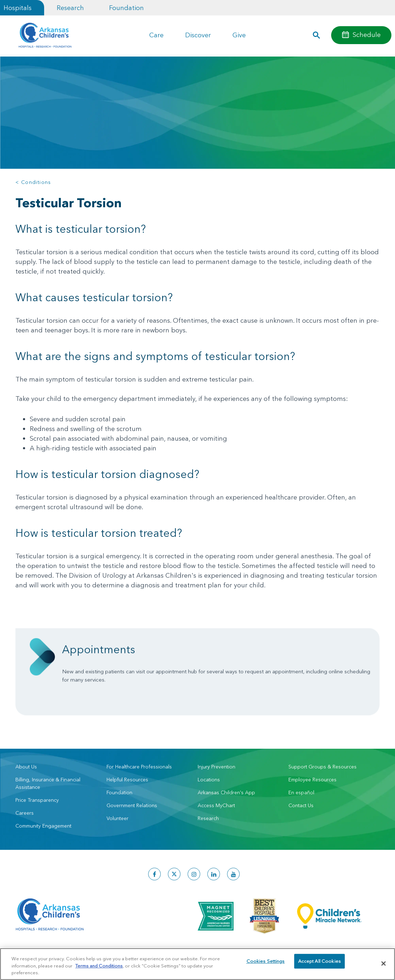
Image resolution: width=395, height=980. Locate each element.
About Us (26, 767)
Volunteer (117, 818)
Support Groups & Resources (323, 767)
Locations (209, 780)
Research (70, 8)
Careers (25, 813)
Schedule (367, 35)
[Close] (384, 964)
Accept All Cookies (319, 963)
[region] (197, 964)
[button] (317, 35)
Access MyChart (216, 805)
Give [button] (239, 35)
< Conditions (33, 182)
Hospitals (18, 8)
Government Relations (132, 805)
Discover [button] (198, 35)
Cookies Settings (266, 963)
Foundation (126, 8)
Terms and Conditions (99, 966)
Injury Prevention (217, 767)
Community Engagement (43, 826)
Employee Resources (312, 780)
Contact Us (301, 805)
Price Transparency (37, 800)
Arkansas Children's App (226, 792)
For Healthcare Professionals (139, 767)
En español (301, 792)
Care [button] (156, 35)
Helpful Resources (127, 780)
